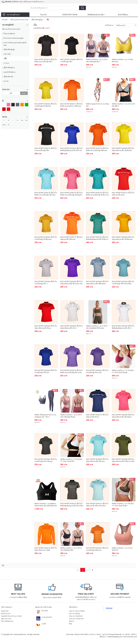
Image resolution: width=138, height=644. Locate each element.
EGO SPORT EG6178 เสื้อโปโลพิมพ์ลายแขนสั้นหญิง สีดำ (46, 60)
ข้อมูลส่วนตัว (5, 611)
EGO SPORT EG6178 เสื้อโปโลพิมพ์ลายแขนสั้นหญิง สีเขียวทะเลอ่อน (98, 194)
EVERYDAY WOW (70, 15)
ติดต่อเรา (72, 621)
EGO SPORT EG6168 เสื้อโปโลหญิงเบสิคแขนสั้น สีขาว (71, 327)
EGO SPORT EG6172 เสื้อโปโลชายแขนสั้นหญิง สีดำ (46, 149)
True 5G (43, 15)
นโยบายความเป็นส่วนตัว (76, 619)
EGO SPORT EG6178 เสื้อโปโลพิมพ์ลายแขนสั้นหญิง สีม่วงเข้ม (71, 371)
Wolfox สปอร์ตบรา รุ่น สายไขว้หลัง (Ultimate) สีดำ (71, 549)
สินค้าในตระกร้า (6, 614)
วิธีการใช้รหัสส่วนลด (7, 621)
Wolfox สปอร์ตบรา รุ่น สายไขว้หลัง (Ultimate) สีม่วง (97, 60)
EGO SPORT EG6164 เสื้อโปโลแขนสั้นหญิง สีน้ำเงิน (46, 371)
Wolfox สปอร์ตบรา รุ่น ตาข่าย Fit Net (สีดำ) (123, 105)
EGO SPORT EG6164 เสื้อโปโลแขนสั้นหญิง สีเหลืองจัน (46, 105)
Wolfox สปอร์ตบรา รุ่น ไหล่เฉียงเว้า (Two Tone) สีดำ (71, 460)
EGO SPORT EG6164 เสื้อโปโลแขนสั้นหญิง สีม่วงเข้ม (97, 371)
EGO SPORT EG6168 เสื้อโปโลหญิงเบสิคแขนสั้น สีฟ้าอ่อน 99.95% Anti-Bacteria (97, 460)
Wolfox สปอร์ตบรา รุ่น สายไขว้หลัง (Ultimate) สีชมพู (71, 416)
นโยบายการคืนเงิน (74, 614)
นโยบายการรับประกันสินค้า (77, 611)
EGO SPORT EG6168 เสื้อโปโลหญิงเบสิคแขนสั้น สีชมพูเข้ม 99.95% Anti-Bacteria (123, 416)
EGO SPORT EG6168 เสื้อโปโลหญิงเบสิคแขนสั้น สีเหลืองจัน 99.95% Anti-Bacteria (123, 150)
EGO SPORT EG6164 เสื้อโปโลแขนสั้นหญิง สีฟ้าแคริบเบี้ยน (123, 283)
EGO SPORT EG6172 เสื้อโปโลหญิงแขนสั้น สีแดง (123, 194)
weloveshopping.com (115, 637)
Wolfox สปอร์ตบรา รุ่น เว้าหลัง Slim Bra (122, 60)
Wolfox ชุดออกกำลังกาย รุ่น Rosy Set (98, 105)
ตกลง (24, 93)
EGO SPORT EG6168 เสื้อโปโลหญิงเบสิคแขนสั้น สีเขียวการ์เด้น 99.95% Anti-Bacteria (123, 460)
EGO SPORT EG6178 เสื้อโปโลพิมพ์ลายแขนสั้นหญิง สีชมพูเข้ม (71, 194)
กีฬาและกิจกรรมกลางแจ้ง (20, 20)
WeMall (109, 608)
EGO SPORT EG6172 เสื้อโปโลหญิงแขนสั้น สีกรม (97, 416)
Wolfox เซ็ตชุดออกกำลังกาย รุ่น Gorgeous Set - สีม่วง (45, 416)
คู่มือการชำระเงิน (6, 619)
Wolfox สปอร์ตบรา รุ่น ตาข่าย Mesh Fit (122, 549)
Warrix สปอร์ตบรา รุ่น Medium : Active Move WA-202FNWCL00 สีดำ (46, 505)
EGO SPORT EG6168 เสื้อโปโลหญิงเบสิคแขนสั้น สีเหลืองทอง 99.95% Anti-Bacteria (123, 238)
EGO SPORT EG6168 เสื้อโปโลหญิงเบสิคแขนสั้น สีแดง (46, 327)
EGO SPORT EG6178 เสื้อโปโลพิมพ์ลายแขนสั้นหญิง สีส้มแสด (97, 149)
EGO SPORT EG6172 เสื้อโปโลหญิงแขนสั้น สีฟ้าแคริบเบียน (97, 505)
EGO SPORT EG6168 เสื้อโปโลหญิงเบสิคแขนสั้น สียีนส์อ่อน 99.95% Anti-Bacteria (97, 283)
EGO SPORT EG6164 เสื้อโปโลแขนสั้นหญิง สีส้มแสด (97, 549)
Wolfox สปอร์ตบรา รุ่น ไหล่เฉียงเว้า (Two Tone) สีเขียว (123, 505)
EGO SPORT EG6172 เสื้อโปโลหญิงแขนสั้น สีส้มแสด (71, 238)
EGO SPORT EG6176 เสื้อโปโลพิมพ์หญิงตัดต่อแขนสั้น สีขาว (123, 327)
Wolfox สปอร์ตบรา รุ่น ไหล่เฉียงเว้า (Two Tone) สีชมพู (123, 371)
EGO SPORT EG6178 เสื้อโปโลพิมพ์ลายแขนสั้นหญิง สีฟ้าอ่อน (46, 194)
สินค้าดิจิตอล (123, 15)
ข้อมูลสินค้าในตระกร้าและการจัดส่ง (11, 616)
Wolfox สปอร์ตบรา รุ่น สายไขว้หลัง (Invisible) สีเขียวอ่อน (97, 327)
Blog (70, 624)
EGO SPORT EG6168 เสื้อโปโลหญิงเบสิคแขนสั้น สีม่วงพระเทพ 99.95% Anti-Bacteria (71, 283)
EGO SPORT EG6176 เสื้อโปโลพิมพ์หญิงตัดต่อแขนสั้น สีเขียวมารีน (97, 238)
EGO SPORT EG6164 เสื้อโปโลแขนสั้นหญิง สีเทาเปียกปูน (46, 460)
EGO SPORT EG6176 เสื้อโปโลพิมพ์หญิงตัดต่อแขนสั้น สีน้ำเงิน (71, 149)
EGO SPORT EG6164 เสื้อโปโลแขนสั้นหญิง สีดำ (71, 60)
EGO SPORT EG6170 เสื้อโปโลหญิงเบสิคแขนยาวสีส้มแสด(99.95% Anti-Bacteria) (46, 549)
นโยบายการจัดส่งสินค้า (76, 616)
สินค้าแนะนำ (127, 25)
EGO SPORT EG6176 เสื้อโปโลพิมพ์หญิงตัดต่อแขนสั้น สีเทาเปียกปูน (72, 505)
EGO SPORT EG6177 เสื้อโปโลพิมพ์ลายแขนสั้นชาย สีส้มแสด (71, 105)
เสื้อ (48, 20)
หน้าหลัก (5, 20)
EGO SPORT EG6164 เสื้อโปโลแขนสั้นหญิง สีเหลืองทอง (46, 238)
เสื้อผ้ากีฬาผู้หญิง (37, 20)
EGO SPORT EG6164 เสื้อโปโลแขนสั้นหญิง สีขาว (46, 283)
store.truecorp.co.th (130, 637)
